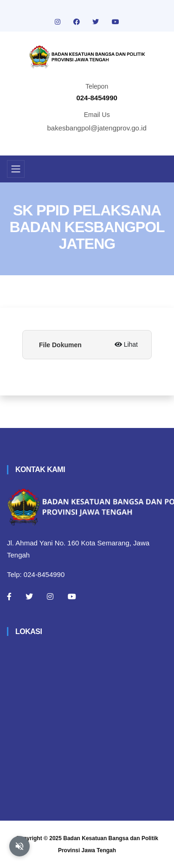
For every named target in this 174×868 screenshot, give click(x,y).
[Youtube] (72, 596)
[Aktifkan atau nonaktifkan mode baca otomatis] (19, 846)
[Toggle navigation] (16, 169)
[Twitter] (29, 596)
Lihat (126, 344)
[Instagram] (50, 596)
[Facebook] (9, 596)
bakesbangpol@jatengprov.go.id (97, 128)
